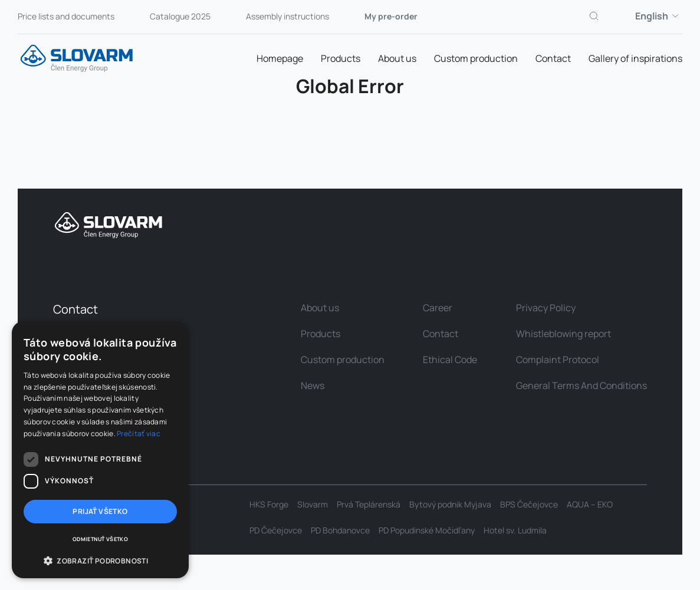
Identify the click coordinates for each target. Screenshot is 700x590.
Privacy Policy (546, 308)
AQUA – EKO (590, 505)
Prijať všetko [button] (100, 511)
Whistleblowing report (563, 334)
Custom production (476, 58)
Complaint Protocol (558, 360)
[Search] (595, 16)
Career (438, 308)
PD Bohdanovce (340, 531)
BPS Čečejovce (529, 505)
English (659, 16)
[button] (100, 561)
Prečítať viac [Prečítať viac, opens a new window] (139, 434)
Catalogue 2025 (180, 16)
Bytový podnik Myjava (450, 505)
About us (397, 58)
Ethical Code (450, 360)
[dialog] (100, 450)
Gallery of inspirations (635, 58)
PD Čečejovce (276, 531)
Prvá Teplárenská (369, 505)
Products (341, 58)
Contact (553, 58)
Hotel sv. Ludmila (515, 531)
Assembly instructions (287, 16)
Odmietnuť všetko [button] (100, 539)
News (313, 385)
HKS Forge (269, 505)
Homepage (280, 58)
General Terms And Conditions (581, 385)
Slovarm (313, 505)
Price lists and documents (66, 16)
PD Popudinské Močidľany (427, 531)
